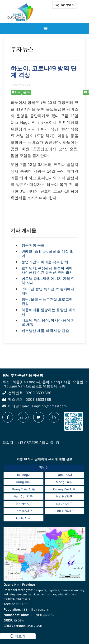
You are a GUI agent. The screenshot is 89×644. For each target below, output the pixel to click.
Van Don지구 (23, 496)
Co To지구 (23, 518)
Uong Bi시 (23, 482)
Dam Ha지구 (23, 511)
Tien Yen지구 (23, 504)
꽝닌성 (44, 467)
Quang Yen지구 (64, 489)
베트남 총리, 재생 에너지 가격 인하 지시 (48, 281)
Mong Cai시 (64, 482)
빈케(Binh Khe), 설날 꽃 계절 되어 (48, 254)
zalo (23, 417)
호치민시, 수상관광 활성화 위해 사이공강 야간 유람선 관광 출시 (47, 270)
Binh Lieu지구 (64, 511)
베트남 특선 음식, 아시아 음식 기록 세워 (48, 322)
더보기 (18, 636)
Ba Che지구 (64, 504)
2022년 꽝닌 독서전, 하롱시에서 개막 (48, 291)
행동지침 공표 (33, 245)
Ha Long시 (23, 475)
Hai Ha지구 (64, 496)
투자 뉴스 (22, 49)
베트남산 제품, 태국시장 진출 (45, 331)
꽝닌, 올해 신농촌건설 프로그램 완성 (47, 302)
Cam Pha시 (64, 475)
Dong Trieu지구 (23, 489)
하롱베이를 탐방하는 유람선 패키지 (49, 312)
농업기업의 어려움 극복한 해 (45, 262)
